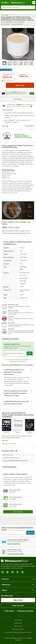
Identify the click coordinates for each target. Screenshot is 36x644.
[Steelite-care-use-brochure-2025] (30, 427)
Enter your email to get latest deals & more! (17, 529)
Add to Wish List (18, 99)
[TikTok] (17, 572)
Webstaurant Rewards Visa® (16, 94)
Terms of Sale (18, 620)
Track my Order (18, 606)
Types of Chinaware (16, 444)
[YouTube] (7, 572)
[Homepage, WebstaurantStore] (18, 3)
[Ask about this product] (18, 353)
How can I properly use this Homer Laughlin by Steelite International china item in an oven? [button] (16, 393)
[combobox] (18, 7)
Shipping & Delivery (25, 611)
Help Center (18, 600)
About (5, 227)
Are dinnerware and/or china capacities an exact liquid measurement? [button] (14, 372)
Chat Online (8, 611)
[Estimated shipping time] (31, 106)
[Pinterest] (22, 572)
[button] (4, 63)
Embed (17, 227)
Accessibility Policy (18, 629)
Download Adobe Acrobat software (11, 437)
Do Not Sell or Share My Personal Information (18, 632)
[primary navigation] (5, 3)
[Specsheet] (6, 427)
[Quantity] (4, 85)
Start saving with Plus (14, 544)
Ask (30, 353)
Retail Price (23, 75)
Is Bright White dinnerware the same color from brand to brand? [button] (16, 403)
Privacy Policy (23, 361)
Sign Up (30, 533)
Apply (32, 94)
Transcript (11, 227)
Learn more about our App (15, 554)
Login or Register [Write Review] (18, 512)
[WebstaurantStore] (18, 561)
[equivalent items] (16, 451)
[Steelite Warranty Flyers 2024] (18, 427)
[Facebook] (12, 572)
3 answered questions (17, 24)
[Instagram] (2, 572)
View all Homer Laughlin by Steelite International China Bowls (23, 136)
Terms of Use (13, 361)
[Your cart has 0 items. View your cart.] (32, 3)
